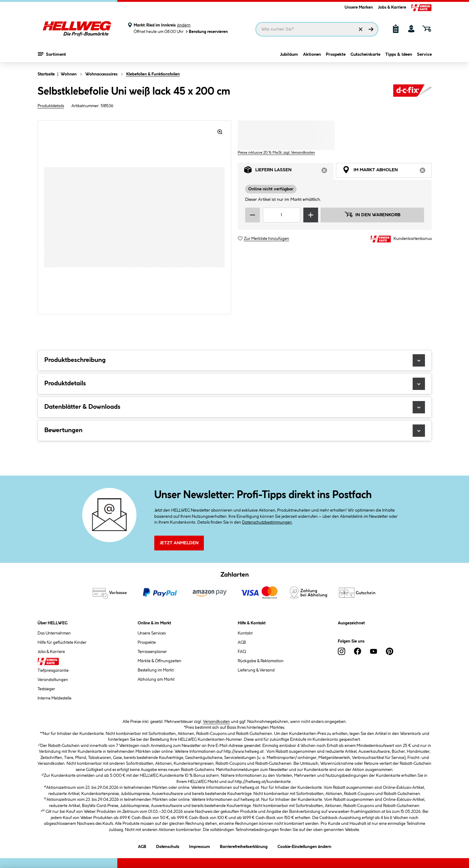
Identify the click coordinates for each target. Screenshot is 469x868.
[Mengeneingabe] (282, 215)
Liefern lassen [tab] (289, 171)
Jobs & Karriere (392, 7)
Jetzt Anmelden (179, 543)
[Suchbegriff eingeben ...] (317, 29)
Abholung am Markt (156, 679)
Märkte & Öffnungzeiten (160, 661)
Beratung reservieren (206, 32)
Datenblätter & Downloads (235, 407)
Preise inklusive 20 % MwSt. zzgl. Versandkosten (276, 153)
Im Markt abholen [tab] (387, 171)
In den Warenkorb (372, 214)
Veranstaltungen (53, 680)
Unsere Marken (359, 7)
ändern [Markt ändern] (184, 25)
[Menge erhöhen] (311, 215)
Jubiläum (289, 55)
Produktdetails (51, 106)
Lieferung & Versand (256, 670)
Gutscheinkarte (365, 55)
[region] (135, 217)
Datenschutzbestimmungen (267, 522)
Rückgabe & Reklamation (261, 661)
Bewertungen (235, 431)
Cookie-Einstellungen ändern (304, 846)
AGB (242, 643)
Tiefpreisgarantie (53, 671)
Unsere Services (152, 633)
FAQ (242, 652)
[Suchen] (371, 29)
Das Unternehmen (54, 633)
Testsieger (46, 689)
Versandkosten (216, 722)
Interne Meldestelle (55, 698)
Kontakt (245, 633)
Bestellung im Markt (156, 670)
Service (424, 55)
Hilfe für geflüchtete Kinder (62, 643)
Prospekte (336, 55)
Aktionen (312, 55)
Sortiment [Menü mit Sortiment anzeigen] (52, 54)
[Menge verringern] (253, 215)
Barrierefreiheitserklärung (244, 846)
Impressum (200, 846)
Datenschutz (168, 846)
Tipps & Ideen (399, 55)
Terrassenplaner (152, 652)
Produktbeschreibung (235, 360)
